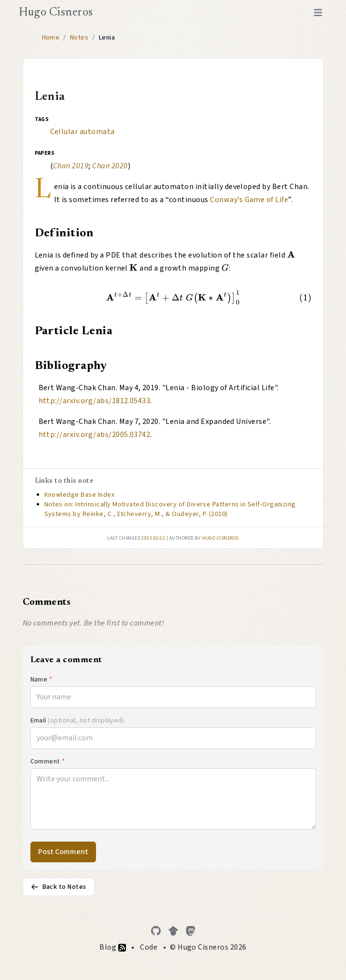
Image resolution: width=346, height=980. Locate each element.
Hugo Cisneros (56, 13)
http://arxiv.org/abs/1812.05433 (95, 401)
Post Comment (63, 852)
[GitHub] (156, 931)
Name (42, 680)
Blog (112, 947)
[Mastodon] (191, 931)
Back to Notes (59, 887)
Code (149, 947)
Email (77, 721)
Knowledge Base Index (80, 495)
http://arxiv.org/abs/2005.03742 (95, 435)
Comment (48, 762)
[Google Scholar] (173, 931)
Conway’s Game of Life (249, 200)
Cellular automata (83, 132)
